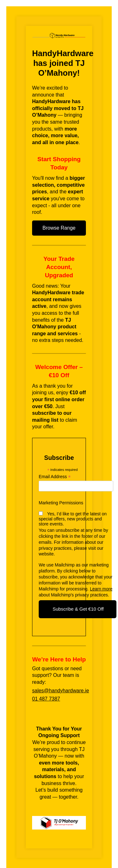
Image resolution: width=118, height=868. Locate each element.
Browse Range (59, 228)
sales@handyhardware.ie (61, 691)
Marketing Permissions (61, 503)
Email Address (55, 477)
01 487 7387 (46, 699)
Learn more (101, 589)
